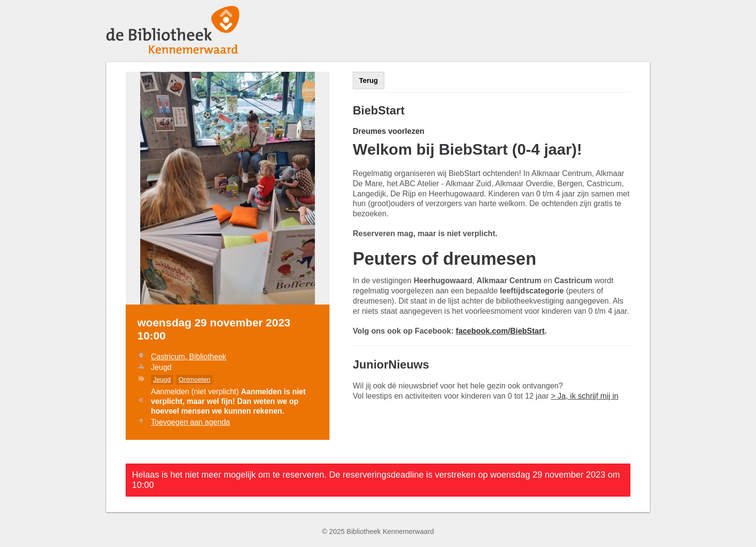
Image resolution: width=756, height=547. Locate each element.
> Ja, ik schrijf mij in (584, 396)
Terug (369, 80)
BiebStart (379, 110)
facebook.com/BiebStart (500, 331)
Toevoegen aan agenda (190, 422)
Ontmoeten (194, 379)
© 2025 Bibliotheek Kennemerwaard (378, 531)
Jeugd (162, 379)
